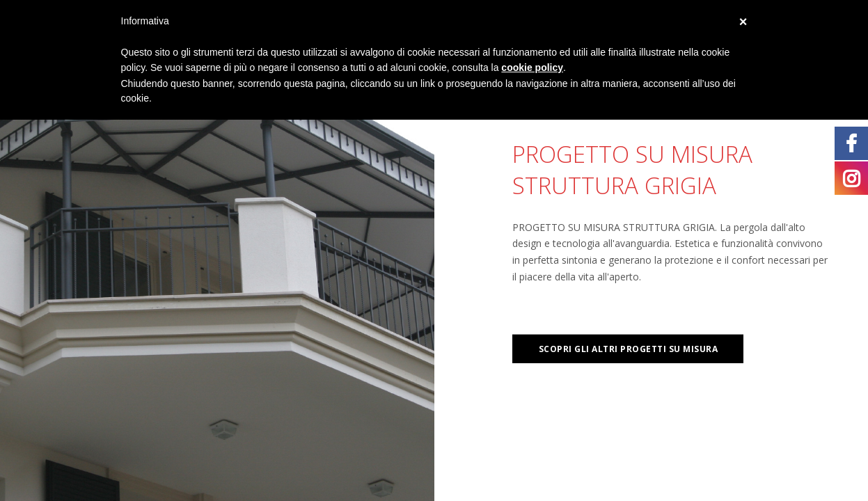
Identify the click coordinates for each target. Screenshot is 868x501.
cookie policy (532, 67)
